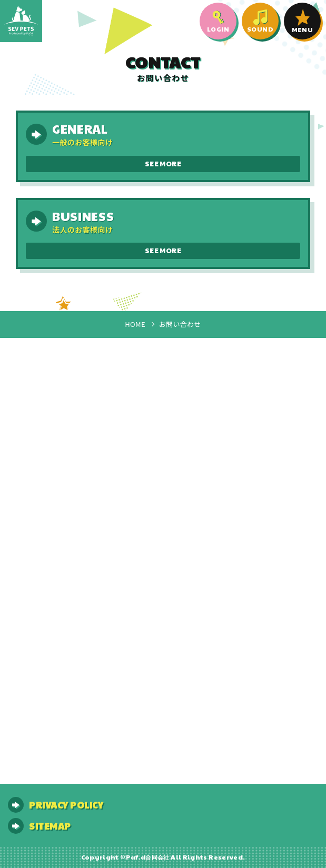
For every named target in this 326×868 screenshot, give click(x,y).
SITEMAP (50, 826)
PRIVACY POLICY (66, 805)
